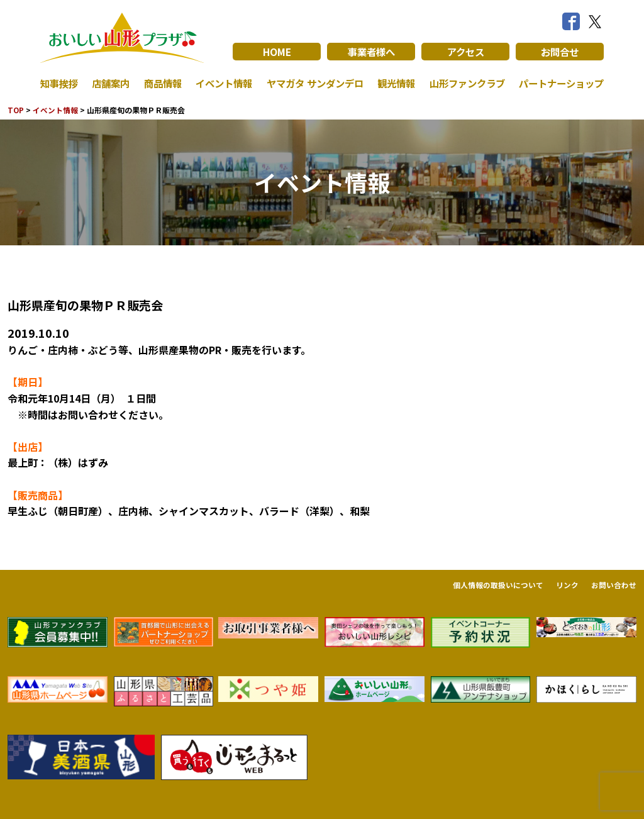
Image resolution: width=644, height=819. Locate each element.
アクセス (466, 52)
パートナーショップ (558, 83)
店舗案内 (110, 83)
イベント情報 (220, 83)
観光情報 (393, 83)
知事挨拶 (60, 83)
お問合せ (560, 52)
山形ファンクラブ (464, 83)
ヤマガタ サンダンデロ (312, 83)
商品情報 (160, 83)
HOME (277, 52)
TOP (16, 110)
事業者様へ (371, 52)
